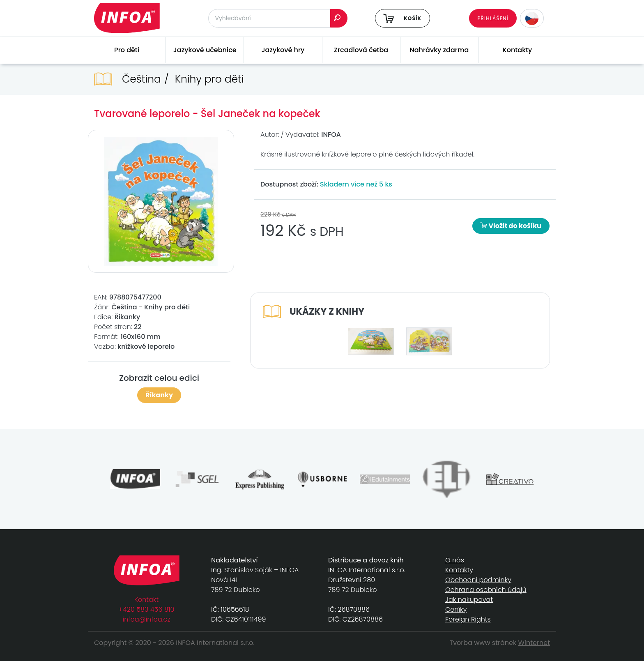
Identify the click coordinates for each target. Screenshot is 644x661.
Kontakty (517, 50)
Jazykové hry (283, 50)
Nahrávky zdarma (439, 50)
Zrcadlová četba (361, 50)
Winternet (534, 643)
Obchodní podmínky (478, 580)
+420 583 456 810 (147, 609)
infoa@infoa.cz (147, 619)
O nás (455, 560)
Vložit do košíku (511, 226)
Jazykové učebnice (205, 50)
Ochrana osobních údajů (486, 590)
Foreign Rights (468, 619)
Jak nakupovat (469, 600)
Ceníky (456, 609)
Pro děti (127, 50)
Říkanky (159, 395)
